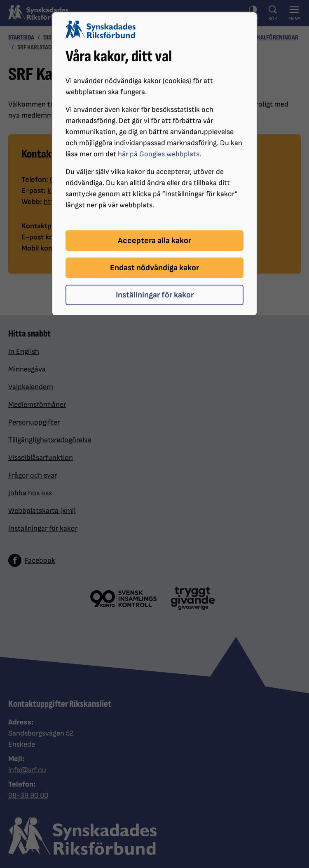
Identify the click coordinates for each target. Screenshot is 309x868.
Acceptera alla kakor (154, 241)
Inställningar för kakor (155, 295)
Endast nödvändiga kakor (154, 268)
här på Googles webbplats (159, 154)
